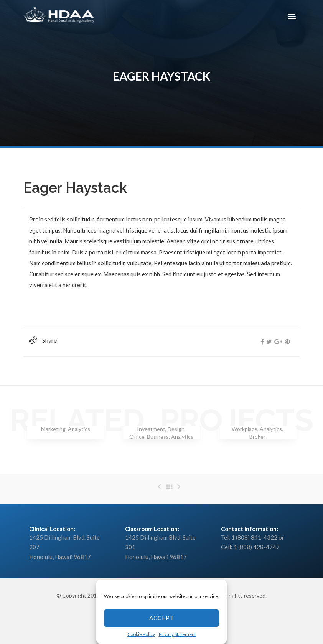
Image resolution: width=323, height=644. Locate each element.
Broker (257, 437)
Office (137, 437)
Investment (151, 429)
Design (176, 429)
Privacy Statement (177, 634)
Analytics (79, 429)
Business (158, 437)
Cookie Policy (141, 634)
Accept (162, 618)
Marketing (53, 429)
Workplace (245, 429)
